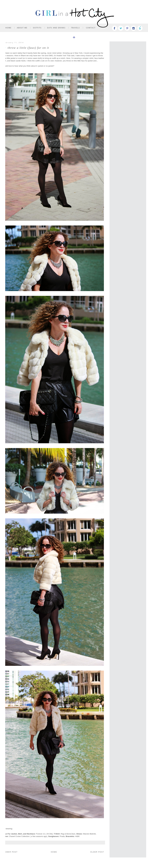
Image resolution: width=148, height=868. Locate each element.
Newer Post (11, 852)
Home (54, 852)
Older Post (97, 852)
